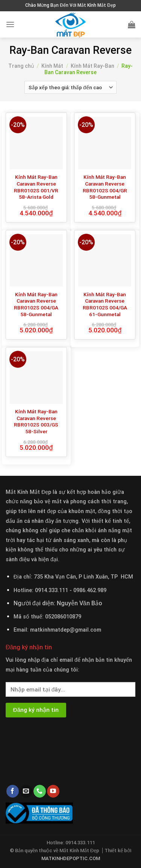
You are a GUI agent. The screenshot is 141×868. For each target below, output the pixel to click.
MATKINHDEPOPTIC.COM (71, 858)
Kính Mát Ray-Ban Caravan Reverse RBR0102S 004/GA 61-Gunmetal (105, 304)
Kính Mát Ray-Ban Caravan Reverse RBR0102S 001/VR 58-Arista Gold (36, 187)
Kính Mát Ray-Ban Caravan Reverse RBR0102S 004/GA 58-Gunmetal (36, 304)
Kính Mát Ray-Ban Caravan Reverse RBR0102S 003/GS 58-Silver (36, 421)
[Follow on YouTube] (53, 791)
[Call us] (40, 791)
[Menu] (10, 24)
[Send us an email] (26, 791)
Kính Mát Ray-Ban (92, 66)
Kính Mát (52, 66)
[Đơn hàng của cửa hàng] (70, 87)
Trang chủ (21, 66)
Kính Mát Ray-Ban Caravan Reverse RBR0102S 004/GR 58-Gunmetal (105, 187)
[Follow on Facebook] (13, 791)
